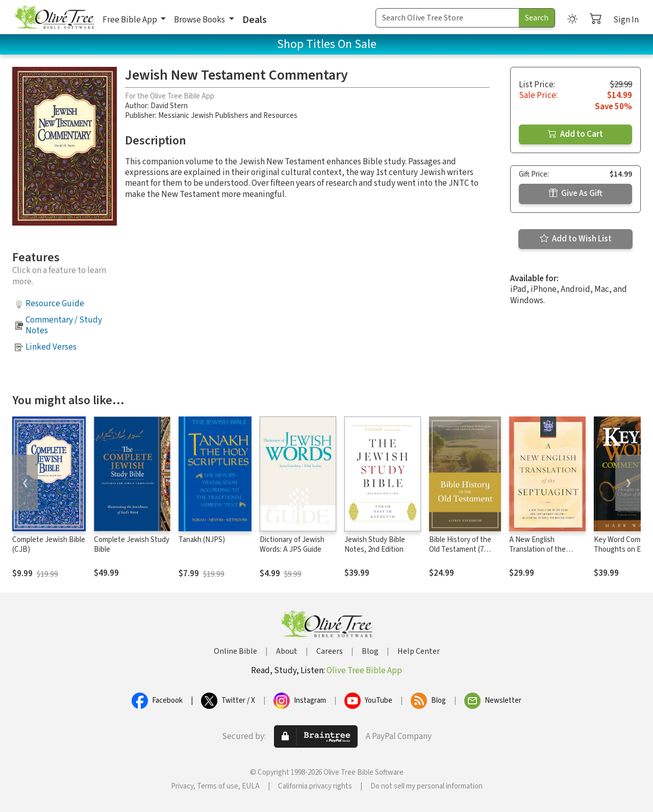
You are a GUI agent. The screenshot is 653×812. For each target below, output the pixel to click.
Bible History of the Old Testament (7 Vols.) (460, 549)
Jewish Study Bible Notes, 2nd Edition (375, 545)
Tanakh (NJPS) (202, 540)
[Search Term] (447, 18)
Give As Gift (576, 193)
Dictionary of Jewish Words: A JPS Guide (292, 545)
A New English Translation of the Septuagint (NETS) (539, 549)
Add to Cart (575, 134)
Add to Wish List (576, 239)
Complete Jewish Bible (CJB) (49, 545)
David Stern (169, 106)
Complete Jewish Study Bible (132, 545)
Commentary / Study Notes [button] (64, 325)
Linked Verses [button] (51, 347)
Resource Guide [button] (55, 304)
